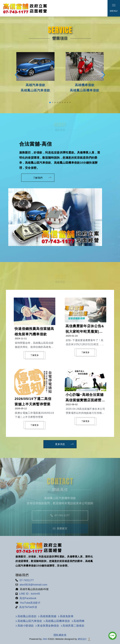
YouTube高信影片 (30, 603)
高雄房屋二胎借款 (73, 626)
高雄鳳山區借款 (27, 616)
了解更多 (35, 355)
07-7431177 (27, 580)
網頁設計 (82, 639)
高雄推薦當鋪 (48, 616)
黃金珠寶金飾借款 (48, 626)
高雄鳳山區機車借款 (58, 621)
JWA (44, 639)
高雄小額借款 (26, 626)
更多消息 (58, 444)
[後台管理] (89, 639)
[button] (50, 102)
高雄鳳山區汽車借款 (30, 621)
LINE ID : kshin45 (30, 594)
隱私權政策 (60, 635)
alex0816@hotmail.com (33, 585)
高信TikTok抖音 (28, 607)
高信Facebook (28, 598)
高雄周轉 (79, 621)
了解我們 (36, 178)
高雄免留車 (67, 616)
